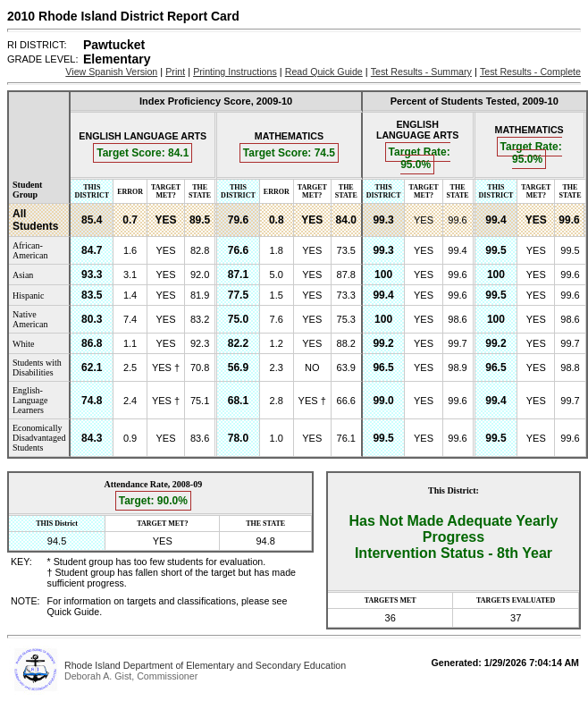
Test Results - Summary (421, 72)
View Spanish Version (111, 72)
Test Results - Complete (530, 72)
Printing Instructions (235, 72)
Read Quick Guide (324, 72)
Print (175, 72)
